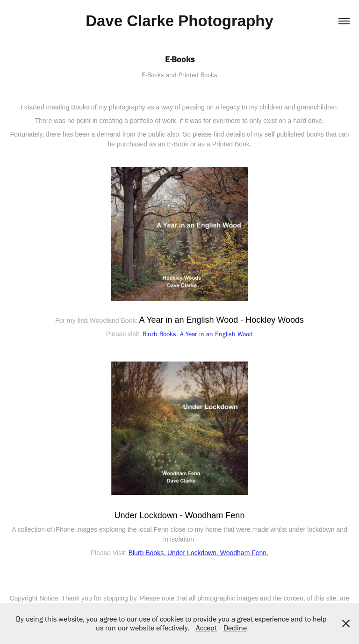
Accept (206, 628)
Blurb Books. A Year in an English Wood (198, 334)
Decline (235, 628)
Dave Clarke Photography (179, 21)
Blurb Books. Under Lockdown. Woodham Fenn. (198, 553)
